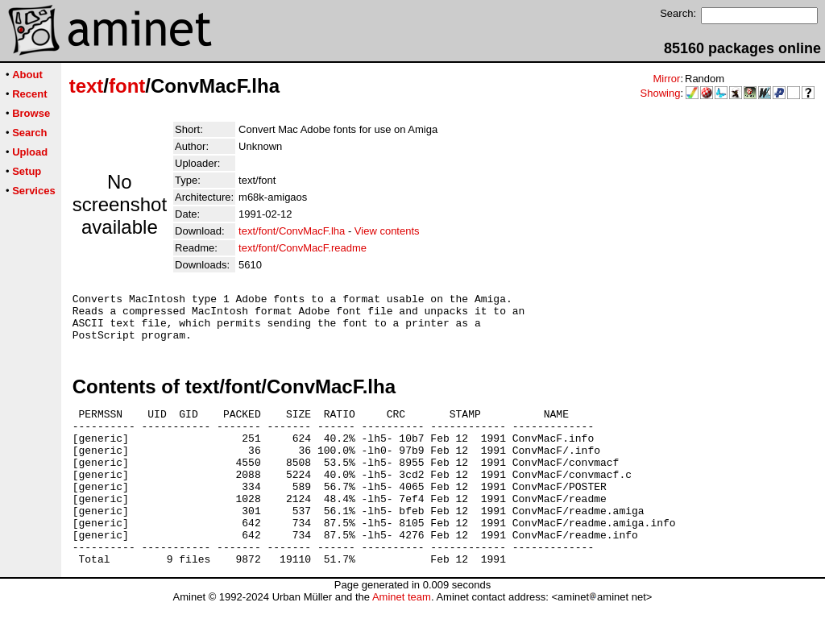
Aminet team (402, 638)
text (87, 86)
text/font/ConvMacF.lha (292, 231)
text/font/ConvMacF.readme (303, 248)
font (127, 86)
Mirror (666, 79)
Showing (661, 93)
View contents (387, 231)
